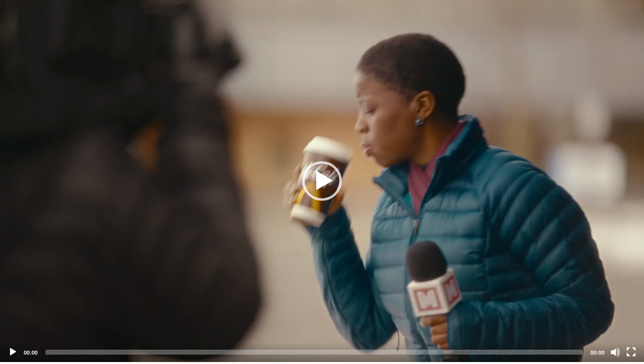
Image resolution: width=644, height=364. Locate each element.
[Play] (13, 352)
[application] (322, 181)
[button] (322, 181)
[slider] (314, 352)
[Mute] (615, 352)
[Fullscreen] (631, 352)
